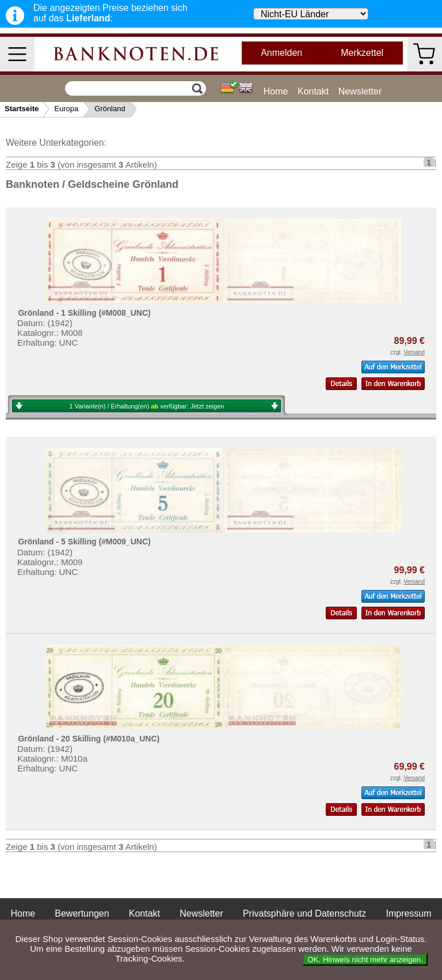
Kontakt (313, 91)
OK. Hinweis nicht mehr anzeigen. (365, 960)
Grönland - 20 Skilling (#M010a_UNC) (89, 739)
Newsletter (360, 91)
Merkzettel (362, 53)
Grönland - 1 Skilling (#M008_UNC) (84, 313)
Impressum (408, 913)
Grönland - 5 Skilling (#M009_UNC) (84, 542)
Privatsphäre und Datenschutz (304, 913)
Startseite (22, 109)
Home (276, 91)
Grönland (110, 109)
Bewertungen (82, 913)
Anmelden (281, 53)
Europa (66, 109)
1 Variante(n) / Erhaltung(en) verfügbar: (147, 406)
